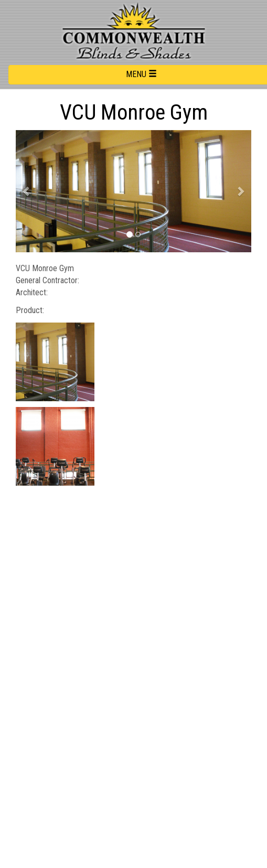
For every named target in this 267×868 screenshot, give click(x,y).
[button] (27, 191)
